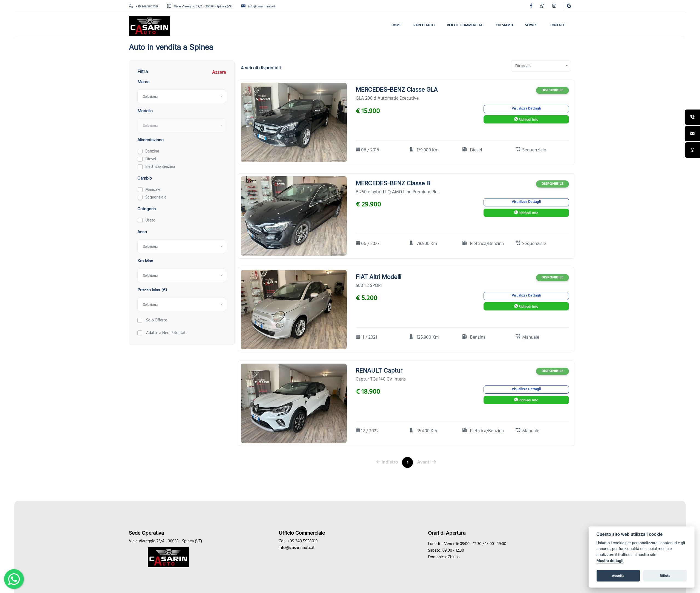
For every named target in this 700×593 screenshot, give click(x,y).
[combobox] (182, 96)
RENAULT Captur (379, 371)
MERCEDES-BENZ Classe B (393, 183)
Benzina (152, 151)
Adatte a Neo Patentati (166, 333)
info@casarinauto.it (258, 7)
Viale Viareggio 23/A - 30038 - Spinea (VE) (200, 7)
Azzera (219, 73)
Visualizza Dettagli (526, 109)
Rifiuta (665, 576)
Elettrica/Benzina (160, 167)
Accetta (618, 576)
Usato (150, 220)
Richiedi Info (526, 120)
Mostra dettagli (610, 561)
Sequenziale (156, 197)
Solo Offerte (156, 320)
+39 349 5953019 (144, 7)
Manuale (153, 190)
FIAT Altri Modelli (379, 277)
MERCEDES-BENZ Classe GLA (397, 90)
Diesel (151, 159)
